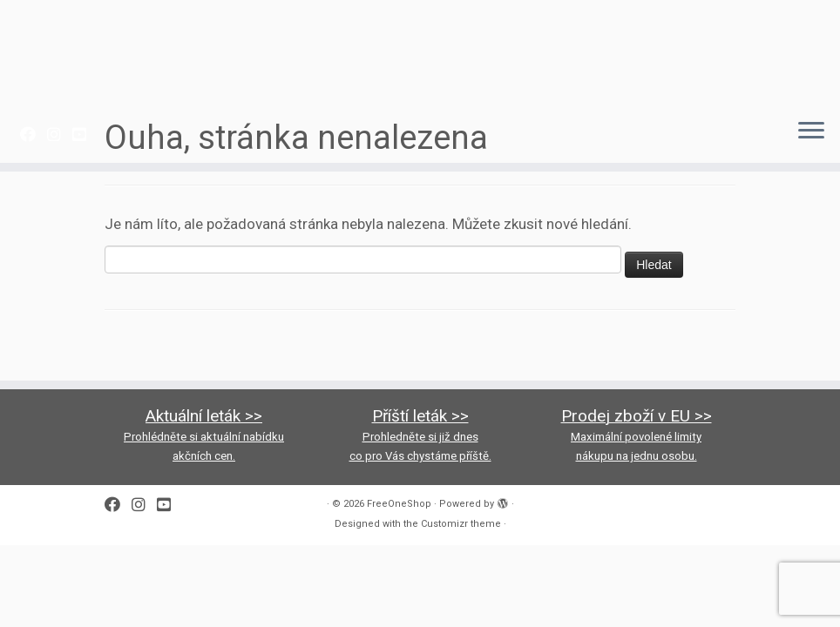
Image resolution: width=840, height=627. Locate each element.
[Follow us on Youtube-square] (85, 135)
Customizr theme (461, 524)
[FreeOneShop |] (420, 52)
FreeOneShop (399, 504)
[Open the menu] (811, 131)
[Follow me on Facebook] (34, 135)
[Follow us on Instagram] (60, 135)
